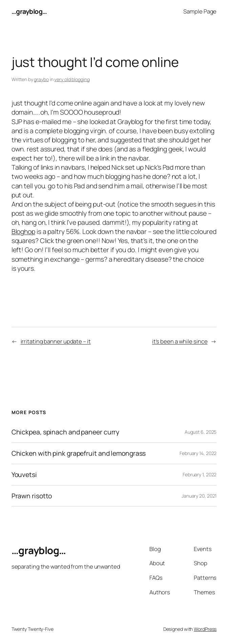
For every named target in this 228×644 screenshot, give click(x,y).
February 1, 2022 (200, 474)
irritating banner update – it (56, 341)
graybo (41, 79)
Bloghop (23, 231)
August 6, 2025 (201, 432)
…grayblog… (29, 11)
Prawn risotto (32, 496)
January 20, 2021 (199, 496)
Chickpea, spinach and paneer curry (66, 432)
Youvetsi (24, 475)
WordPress (205, 629)
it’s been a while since (180, 341)
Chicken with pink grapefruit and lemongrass (79, 453)
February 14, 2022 (198, 453)
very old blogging (72, 79)
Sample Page (200, 11)
